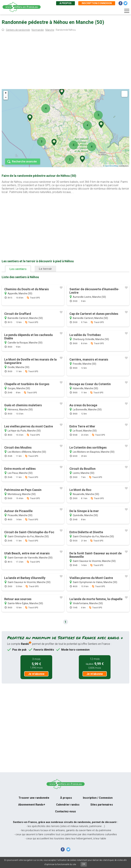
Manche (50, 30)
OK (84, 864)
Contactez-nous (65, 811)
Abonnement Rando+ (32, 805)
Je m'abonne (36, 674)
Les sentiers (18, 269)
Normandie (38, 30)
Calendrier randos (68, 805)
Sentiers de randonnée (18, 30)
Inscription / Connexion (98, 798)
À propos (65, 3)
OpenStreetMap (112, 166)
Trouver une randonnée (34, 798)
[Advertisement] (65, 61)
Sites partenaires (102, 805)
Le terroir (45, 269)
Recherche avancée (24, 162)
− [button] (6, 97)
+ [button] (6, 93)
